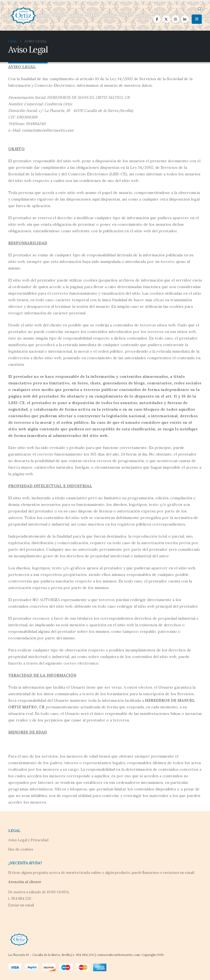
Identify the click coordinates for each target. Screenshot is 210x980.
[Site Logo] (23, 16)
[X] (166, 19)
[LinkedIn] (185, 19)
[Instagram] (176, 19)
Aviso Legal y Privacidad (28, 840)
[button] (199, 9)
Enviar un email (21, 905)
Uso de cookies (21, 849)
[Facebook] (157, 19)
